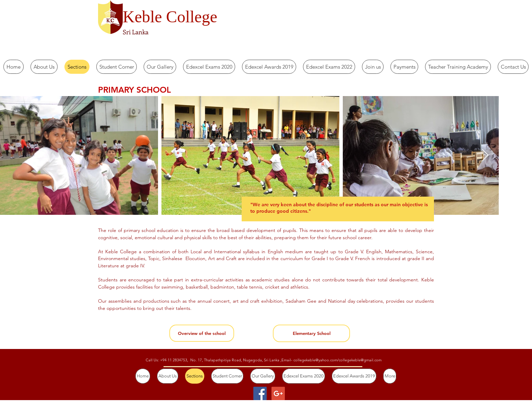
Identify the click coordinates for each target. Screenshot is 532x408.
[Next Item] (485, 156)
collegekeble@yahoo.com (315, 360)
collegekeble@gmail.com (360, 360)
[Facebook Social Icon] (260, 393)
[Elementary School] (311, 333)
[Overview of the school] (202, 333)
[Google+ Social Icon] (278, 393)
